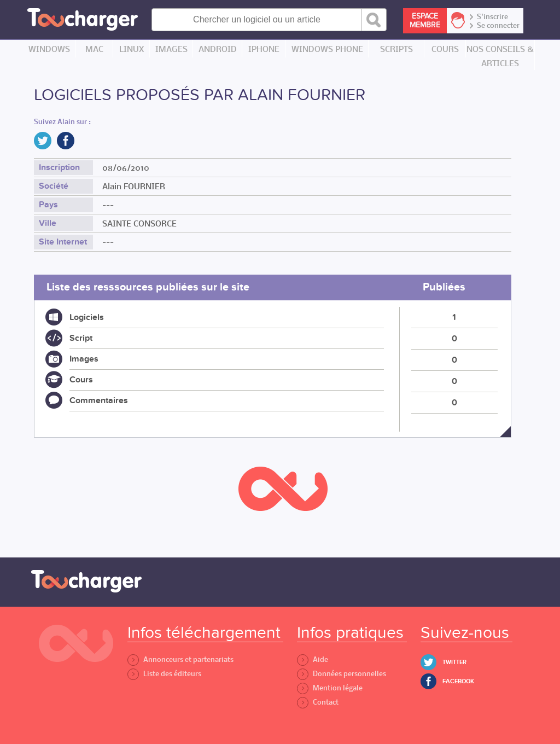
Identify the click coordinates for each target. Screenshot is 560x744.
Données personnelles (342, 674)
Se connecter (498, 26)
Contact (318, 702)
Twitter (454, 662)
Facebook (458, 681)
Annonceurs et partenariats (180, 659)
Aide (313, 659)
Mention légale (330, 688)
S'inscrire (492, 17)
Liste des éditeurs (164, 674)
